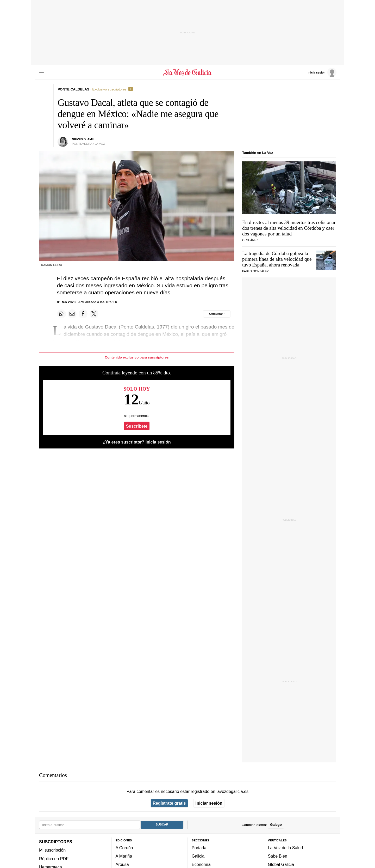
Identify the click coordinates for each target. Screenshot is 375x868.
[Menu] (42, 72)
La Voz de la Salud (286, 848)
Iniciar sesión (209, 803)
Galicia (198, 856)
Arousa (122, 864)
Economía (201, 864)
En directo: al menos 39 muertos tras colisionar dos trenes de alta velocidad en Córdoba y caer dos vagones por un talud (289, 228)
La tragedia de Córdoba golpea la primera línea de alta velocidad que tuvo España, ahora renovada (277, 259)
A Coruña (124, 848)
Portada (199, 848)
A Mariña (124, 856)
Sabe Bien (278, 856)
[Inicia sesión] (322, 72)
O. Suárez (250, 240)
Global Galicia (281, 864)
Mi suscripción (52, 850)
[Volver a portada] (188, 72)
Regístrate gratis (169, 803)
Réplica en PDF (54, 858)
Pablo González (255, 271)
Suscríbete (137, 426)
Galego (276, 825)
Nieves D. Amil (83, 139)
